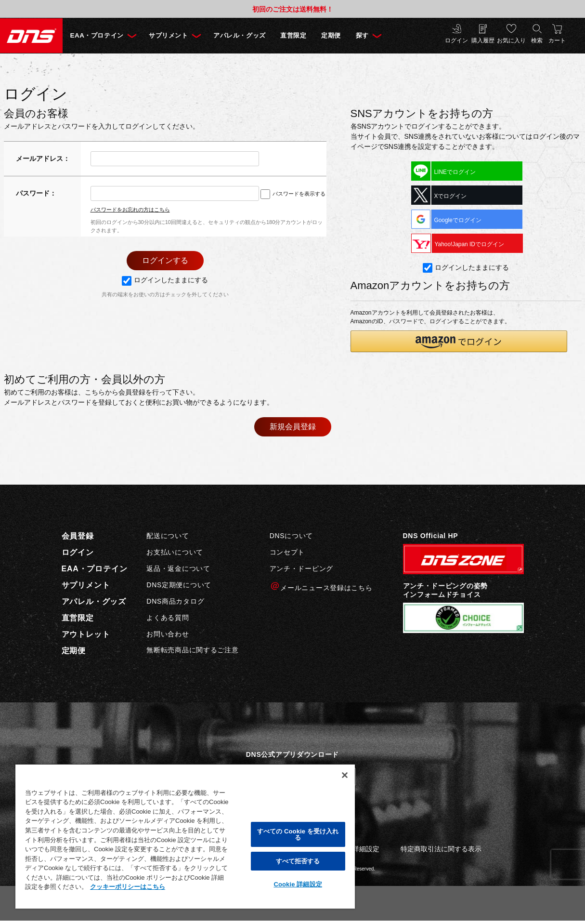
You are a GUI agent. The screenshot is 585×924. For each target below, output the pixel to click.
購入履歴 (483, 41)
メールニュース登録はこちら (321, 587)
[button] (459, 342)
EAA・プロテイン (98, 35)
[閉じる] (345, 775)
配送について (168, 536)
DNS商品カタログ (175, 601)
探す (380, 35)
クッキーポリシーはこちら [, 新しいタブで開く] (128, 887)
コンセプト (287, 552)
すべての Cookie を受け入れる (298, 834)
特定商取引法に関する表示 (441, 849)
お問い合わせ (168, 634)
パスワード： (36, 193)
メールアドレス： (43, 158)
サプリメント (174, 35)
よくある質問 (168, 618)
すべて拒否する (298, 861)
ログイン (456, 41)
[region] (185, 836)
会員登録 (78, 536)
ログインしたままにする (165, 280)
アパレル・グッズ (249, 35)
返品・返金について (178, 568)
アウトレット (86, 635)
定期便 (347, 35)
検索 (537, 41)
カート (557, 41)
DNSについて (291, 536)
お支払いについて (175, 552)
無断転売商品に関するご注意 (192, 650)
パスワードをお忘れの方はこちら (130, 210)
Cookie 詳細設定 (298, 884)
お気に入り (511, 41)
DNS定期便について (179, 585)
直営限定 (307, 35)
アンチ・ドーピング (301, 568)
